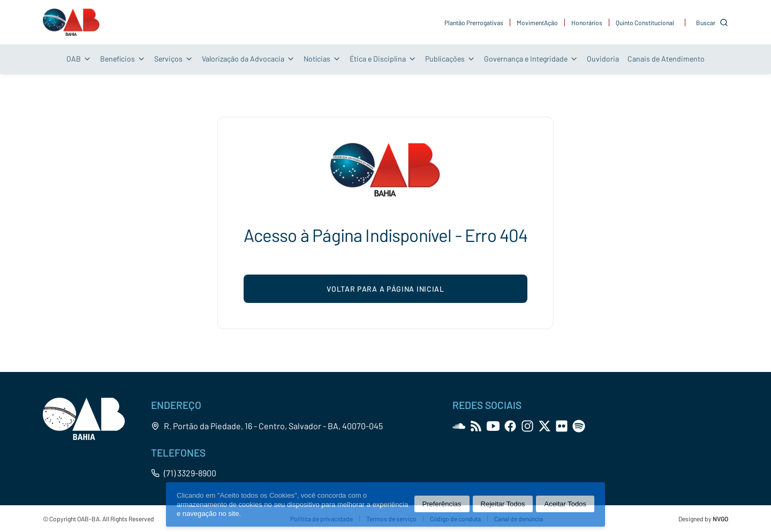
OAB (79, 59)
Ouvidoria (603, 59)
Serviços (174, 59)
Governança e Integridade (531, 59)
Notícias (322, 59)
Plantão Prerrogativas (474, 22)
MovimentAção (537, 22)
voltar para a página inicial (385, 289)
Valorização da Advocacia (248, 59)
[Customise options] (712, 22)
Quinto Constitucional (645, 22)
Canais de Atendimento (666, 59)
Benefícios (123, 59)
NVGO (720, 519)
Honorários (587, 22)
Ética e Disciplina (383, 59)
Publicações (450, 59)
